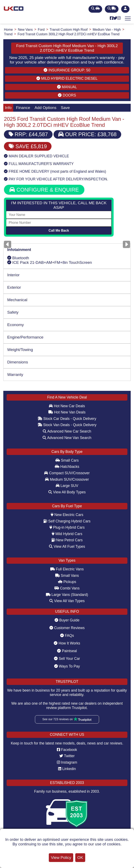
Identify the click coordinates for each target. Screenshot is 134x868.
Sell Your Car (67, 659)
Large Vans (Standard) (67, 595)
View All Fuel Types (67, 546)
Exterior (14, 287)
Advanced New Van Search (67, 438)
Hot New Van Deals (67, 412)
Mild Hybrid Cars (67, 534)
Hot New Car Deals (67, 406)
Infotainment (19, 250)
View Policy (61, 858)
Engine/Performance (25, 337)
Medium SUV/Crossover (67, 479)
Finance (23, 108)
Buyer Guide (67, 620)
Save (65, 108)
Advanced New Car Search (67, 431)
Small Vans (67, 576)
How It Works (67, 643)
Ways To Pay (67, 666)
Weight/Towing (20, 350)
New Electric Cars (67, 515)
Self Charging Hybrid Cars (67, 521)
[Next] (126, 244)
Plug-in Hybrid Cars (67, 527)
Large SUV (67, 486)
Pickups (67, 582)
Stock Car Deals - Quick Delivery (67, 419)
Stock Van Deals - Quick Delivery (67, 425)
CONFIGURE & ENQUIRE (44, 190)
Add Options (45, 108)
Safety (13, 312)
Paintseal (67, 651)
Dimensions (18, 362)
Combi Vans (67, 588)
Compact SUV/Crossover (67, 473)
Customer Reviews (67, 628)
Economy (16, 325)
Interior (13, 275)
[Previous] (8, 244)
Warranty (15, 375)
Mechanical (17, 300)
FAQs (67, 636)
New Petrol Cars (67, 540)
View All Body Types (67, 492)
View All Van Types (67, 601)
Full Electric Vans (67, 569)
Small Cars (67, 460)
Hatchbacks (67, 467)
